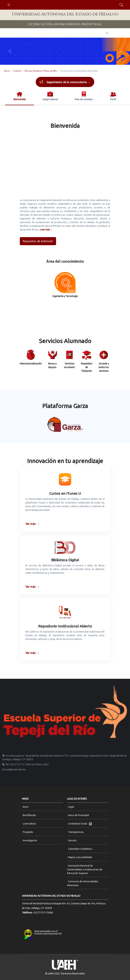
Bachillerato (29, 815)
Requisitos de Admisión (38, 241)
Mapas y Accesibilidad (80, 857)
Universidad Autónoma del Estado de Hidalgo (65, 14)
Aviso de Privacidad (78, 815)
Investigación (30, 840)
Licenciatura (29, 824)
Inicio (7, 71)
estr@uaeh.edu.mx (14, 769)
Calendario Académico (80, 849)
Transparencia (76, 832)
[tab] (20, 96)
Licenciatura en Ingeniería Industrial (65, 24)
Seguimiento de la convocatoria (69, 82)
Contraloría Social (80, 824)
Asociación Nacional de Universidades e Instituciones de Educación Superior (85, 869)
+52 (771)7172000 (43, 913)
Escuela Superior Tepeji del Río (41, 71)
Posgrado (28, 832)
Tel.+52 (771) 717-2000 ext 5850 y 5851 (25, 764)
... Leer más (45, 230)
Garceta (72, 840)
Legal (71, 807)
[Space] (65, 711)
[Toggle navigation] (9, 5)
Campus (17, 71)
